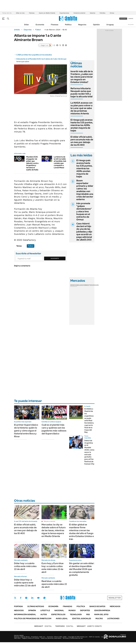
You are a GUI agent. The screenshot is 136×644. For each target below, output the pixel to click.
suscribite (123, 19)
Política (68, 25)
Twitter (15, 598)
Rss (88, 614)
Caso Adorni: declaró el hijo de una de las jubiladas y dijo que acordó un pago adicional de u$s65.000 (84, 232)
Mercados (115, 606)
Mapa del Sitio (101, 614)
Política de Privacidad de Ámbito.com (33, 619)
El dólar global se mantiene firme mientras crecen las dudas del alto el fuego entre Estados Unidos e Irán (81, 532)
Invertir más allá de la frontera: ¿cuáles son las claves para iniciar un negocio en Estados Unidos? (82, 77)
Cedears (95, 285)
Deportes (28, 30)
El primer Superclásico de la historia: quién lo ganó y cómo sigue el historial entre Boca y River (26, 431)
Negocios (82, 25)
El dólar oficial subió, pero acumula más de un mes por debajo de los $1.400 (82, 141)
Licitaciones (113, 619)
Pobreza (32, 13)
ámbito (17, 30)
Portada (18, 606)
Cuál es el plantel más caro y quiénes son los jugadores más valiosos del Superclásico (54, 429)
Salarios (93, 13)
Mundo (72, 610)
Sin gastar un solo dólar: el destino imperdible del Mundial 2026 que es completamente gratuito (82, 569)
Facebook (21, 598)
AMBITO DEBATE (89, 626)
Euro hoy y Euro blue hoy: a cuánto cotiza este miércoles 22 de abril (53, 568)
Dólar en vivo (20, 13)
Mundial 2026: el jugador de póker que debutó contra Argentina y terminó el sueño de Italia (32, 163)
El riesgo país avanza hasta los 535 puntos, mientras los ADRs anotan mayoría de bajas (82, 125)
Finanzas (55, 25)
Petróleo (102, 13)
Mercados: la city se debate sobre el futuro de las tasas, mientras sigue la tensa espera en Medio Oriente (54, 530)
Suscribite (55, 258)
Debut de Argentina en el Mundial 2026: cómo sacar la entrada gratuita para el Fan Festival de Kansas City (89, 452)
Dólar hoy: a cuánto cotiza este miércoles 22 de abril (25, 566)
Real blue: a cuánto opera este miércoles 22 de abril (54, 584)
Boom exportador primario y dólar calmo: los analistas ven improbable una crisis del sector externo (85, 190)
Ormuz (112, 13)
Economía (40, 25)
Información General (25, 614)
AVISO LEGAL (62, 619)
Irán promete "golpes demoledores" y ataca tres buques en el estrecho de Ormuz (84, 211)
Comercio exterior (79, 13)
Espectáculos (58, 614)
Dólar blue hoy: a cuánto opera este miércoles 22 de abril (25, 583)
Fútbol (38, 30)
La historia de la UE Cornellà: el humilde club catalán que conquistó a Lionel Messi (60, 162)
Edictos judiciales (82, 619)
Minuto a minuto (49, 521)
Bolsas (80, 285)
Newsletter (131, 24)
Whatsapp (44, 598)
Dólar (27, 25)
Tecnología (76, 614)
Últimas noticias (36, 606)
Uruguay (110, 25)
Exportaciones (64, 13)
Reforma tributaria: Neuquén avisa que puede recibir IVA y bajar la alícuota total (81, 92)
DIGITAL (43, 626)
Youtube (38, 598)
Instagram (26, 598)
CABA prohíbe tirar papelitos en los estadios (34, 55)
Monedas (74, 285)
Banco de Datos (97, 606)
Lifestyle (45, 610)
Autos (44, 614)
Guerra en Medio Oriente (47, 13)
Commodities (87, 285)
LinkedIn (32, 598)
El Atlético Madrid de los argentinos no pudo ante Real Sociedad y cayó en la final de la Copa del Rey (89, 420)
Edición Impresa (102, 610)
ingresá (131, 19)
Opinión (96, 25)
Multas (99, 619)
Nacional (59, 610)
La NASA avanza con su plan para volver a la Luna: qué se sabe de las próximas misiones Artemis (81, 108)
